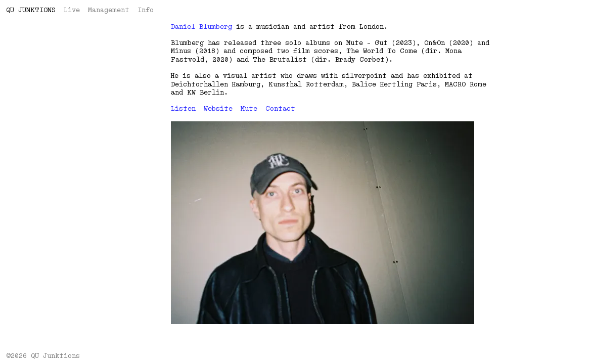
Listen (183, 109)
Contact (280, 109)
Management (109, 10)
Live (72, 10)
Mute (249, 109)
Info (146, 10)
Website (218, 109)
